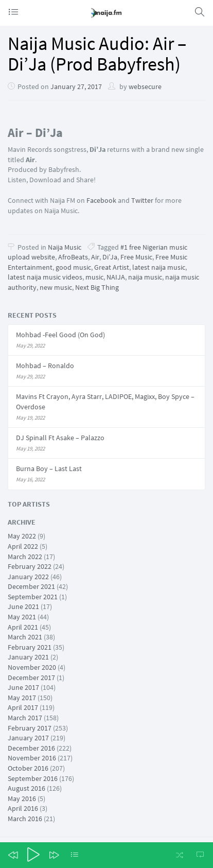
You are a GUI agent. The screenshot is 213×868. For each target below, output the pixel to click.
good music (73, 267)
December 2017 (31, 678)
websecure (145, 86)
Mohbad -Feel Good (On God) (60, 335)
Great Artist (112, 267)
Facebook (101, 200)
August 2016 (26, 788)
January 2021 (28, 657)
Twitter (142, 200)
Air (95, 257)
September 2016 (33, 778)
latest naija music (159, 267)
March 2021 (25, 637)
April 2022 (23, 546)
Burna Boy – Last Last (49, 468)
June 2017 (23, 687)
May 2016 (22, 798)
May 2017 (22, 698)
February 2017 (30, 728)
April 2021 (23, 627)
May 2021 (22, 617)
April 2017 (23, 707)
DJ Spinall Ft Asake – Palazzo (60, 438)
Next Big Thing (97, 287)
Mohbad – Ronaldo (45, 366)
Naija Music (65, 247)
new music (56, 287)
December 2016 (31, 748)
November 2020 (32, 667)
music (94, 277)
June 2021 (23, 606)
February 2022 (30, 566)
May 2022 (22, 536)
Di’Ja (110, 257)
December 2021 (31, 586)
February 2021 (30, 647)
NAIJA (116, 277)
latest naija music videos (45, 277)
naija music (145, 277)
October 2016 (28, 768)
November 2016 (32, 758)
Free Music (136, 257)
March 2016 (25, 819)
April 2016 (23, 808)
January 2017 (28, 738)
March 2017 (25, 718)
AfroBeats (73, 257)
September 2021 (33, 597)
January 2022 (28, 577)
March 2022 (25, 557)
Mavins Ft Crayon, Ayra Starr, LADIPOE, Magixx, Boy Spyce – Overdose (105, 402)
